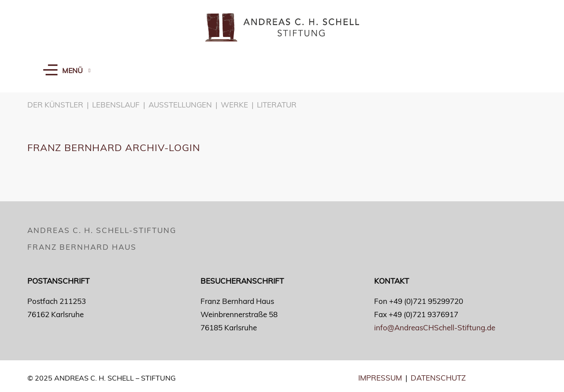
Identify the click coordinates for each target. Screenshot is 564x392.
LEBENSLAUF (116, 105)
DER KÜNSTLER (55, 105)
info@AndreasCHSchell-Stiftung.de (435, 327)
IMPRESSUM (380, 378)
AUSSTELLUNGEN (180, 105)
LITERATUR (277, 105)
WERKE (234, 105)
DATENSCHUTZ (438, 378)
